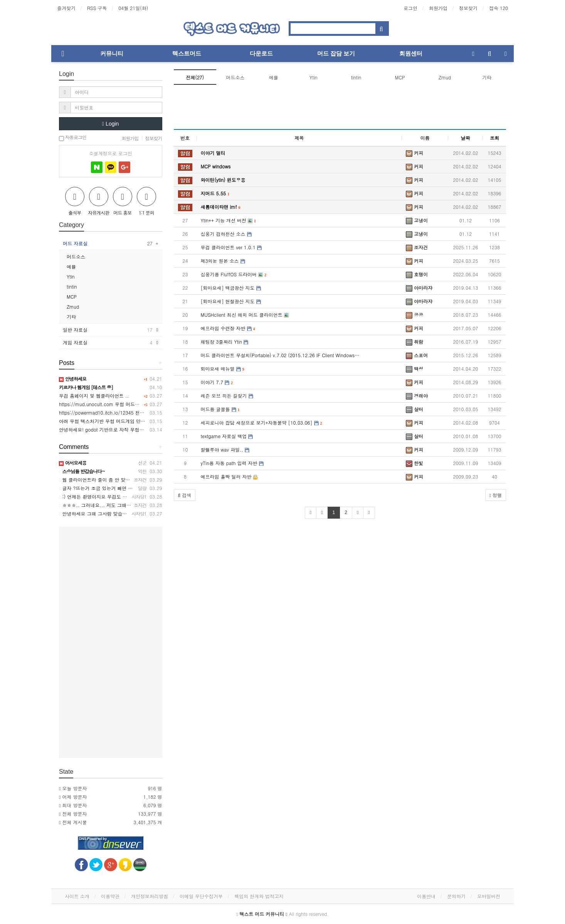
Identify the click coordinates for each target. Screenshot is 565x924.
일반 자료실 (108, 330)
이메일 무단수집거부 (201, 896)
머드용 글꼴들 (220, 409)
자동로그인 (73, 138)
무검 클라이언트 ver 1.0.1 (231, 247)
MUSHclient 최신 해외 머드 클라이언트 (245, 315)
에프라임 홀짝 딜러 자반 (229, 476)
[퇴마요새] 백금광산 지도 (231, 288)
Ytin (314, 77)
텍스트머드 (187, 53)
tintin (356, 77)
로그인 (410, 8)
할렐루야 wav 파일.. (225, 449)
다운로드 (261, 53)
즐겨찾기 (66, 8)
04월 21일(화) (133, 8)
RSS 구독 (97, 8)
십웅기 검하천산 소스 (226, 234)
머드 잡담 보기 (336, 53)
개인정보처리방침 (150, 896)
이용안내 (426, 896)
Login (110, 124)
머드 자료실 (108, 244)
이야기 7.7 (217, 382)
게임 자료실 (108, 343)
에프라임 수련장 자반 (228, 328)
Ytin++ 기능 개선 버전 (229, 220)
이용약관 (110, 896)
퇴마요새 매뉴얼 (223, 369)
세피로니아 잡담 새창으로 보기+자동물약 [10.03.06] (261, 423)
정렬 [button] (496, 495)
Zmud (445, 77)
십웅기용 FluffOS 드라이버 (234, 274)
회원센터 (411, 53)
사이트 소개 (77, 896)
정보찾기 (468, 8)
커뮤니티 (112, 53)
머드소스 (235, 77)
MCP (400, 77)
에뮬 (274, 77)
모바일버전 (489, 896)
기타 (487, 77)
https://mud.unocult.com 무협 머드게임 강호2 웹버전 (116, 404)
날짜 (466, 138)
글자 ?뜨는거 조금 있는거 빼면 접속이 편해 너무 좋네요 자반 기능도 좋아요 (140, 488)
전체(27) (195, 77)
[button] (185, 495)
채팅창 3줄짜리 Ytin (225, 342)
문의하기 (456, 896)
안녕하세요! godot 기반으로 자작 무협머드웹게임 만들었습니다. (126, 429)
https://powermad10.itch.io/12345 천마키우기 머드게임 (119, 412)
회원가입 (438, 8)
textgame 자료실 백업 (227, 436)
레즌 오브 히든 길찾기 (227, 396)
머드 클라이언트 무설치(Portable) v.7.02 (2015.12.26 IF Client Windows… (280, 355)
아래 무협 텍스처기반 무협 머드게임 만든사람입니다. (115, 421)
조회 (494, 138)
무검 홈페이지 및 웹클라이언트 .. (94, 396)
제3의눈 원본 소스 (223, 261)
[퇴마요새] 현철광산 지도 (231, 301)
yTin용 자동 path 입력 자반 (232, 463)
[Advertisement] (340, 109)
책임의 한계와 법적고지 (259, 896)
